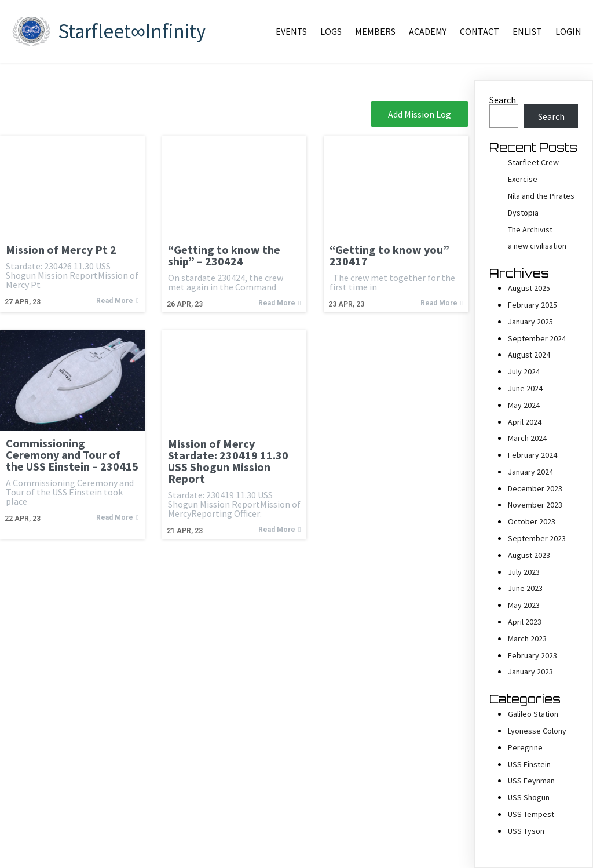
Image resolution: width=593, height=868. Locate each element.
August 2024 (529, 355)
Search (503, 100)
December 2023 (535, 488)
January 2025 (530, 322)
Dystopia (523, 213)
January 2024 (530, 472)
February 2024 (532, 455)
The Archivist (530, 229)
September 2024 (537, 338)
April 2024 (525, 422)
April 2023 (525, 622)
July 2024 (524, 371)
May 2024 (524, 405)
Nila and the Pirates (541, 196)
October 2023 (532, 521)
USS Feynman (531, 781)
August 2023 (529, 555)
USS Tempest (531, 814)
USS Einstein (529, 764)
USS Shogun (529, 797)
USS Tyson (526, 831)
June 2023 (525, 588)
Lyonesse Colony (537, 731)
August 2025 (529, 288)
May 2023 (524, 605)
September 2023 (537, 538)
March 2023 (527, 639)
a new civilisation (537, 246)
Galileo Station (533, 714)
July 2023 (524, 572)
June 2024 (525, 388)
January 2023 (530, 672)
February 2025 (532, 305)
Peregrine (525, 747)
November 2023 (535, 505)
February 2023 (532, 655)
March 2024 (527, 438)
